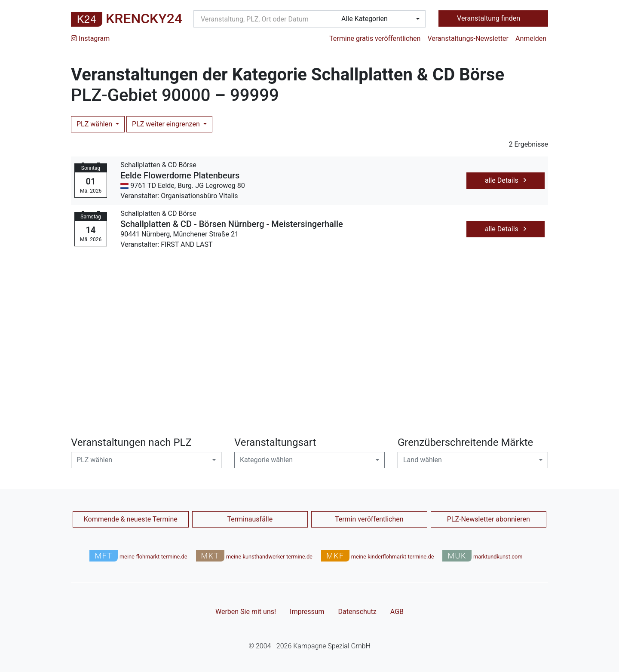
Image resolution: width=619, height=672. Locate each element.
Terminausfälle (250, 519)
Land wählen (423, 460)
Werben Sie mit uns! (246, 612)
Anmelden (531, 38)
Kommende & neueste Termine (131, 519)
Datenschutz (357, 612)
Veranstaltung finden (489, 18)
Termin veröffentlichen (369, 519)
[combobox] (378, 19)
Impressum (307, 612)
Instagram (90, 38)
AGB (397, 612)
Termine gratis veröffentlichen (375, 38)
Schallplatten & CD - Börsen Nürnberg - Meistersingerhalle (232, 224)
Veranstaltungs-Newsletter (468, 38)
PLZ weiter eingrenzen (167, 124)
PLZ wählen (95, 124)
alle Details (506, 180)
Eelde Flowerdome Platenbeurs (180, 175)
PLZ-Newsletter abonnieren (489, 519)
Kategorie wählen (266, 460)
